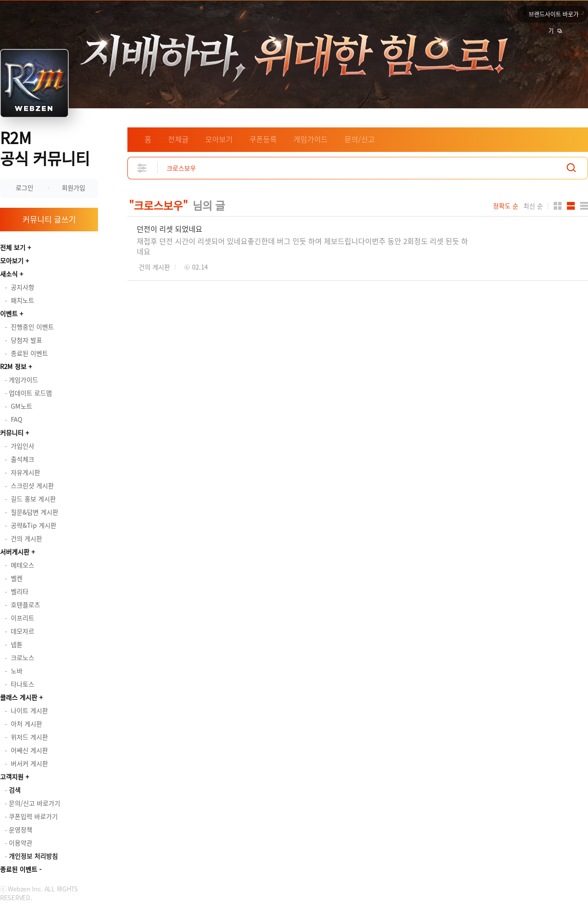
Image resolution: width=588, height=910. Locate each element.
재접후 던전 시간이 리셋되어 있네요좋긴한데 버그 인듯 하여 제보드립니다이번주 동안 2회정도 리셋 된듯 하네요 (302, 246)
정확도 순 (506, 206)
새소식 (9, 274)
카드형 (558, 206)
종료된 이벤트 (19, 869)
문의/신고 (360, 139)
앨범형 (571, 206)
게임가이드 (311, 139)
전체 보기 (13, 247)
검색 (571, 168)
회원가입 (73, 187)
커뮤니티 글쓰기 (49, 219)
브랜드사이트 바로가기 (554, 16)
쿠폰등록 (263, 139)
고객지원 (12, 776)
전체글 (178, 139)
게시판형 (584, 206)
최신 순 (533, 206)
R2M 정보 (13, 366)
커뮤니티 (12, 432)
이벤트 (9, 313)
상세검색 (142, 168)
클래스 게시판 (19, 697)
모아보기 (12, 260)
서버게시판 (15, 552)
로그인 (24, 187)
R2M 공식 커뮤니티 (45, 148)
